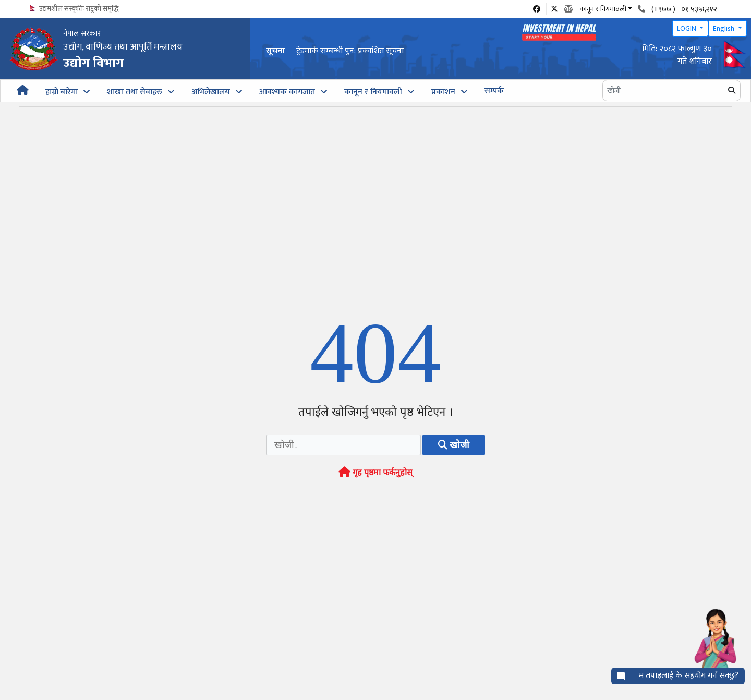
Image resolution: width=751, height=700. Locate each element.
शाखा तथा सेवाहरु (135, 92)
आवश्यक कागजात (287, 92)
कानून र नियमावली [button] (603, 8)
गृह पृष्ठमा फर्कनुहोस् (375, 476)
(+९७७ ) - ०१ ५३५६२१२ (684, 9)
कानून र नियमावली (373, 92)
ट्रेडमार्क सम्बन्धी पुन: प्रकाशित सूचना (350, 51)
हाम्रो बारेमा (62, 92)
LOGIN (687, 28)
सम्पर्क (494, 91)
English (724, 28)
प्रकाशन (443, 92)
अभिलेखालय (211, 92)
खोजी (454, 449)
